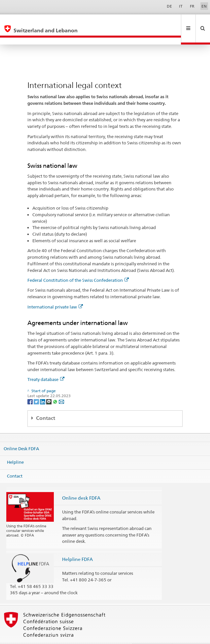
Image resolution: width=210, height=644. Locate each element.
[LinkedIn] (43, 387)
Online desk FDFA (81, 484)
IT (181, 6)
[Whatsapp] (56, 387)
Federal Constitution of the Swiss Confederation (78, 266)
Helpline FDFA (77, 545)
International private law (55, 293)
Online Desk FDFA (21, 434)
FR (192, 6)
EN (204, 6)
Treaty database (46, 365)
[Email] (61, 387)
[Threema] (49, 387)
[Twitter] (37, 387)
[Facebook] (31, 387)
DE (169, 6)
